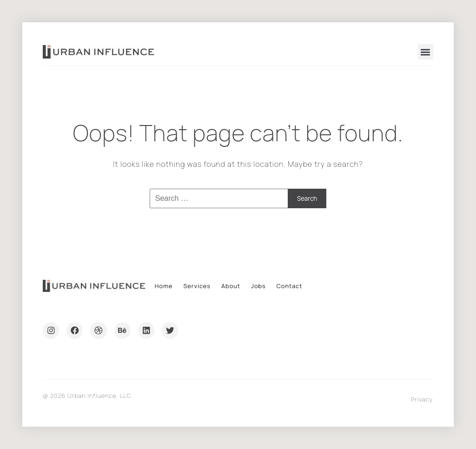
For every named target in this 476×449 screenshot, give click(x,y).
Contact (290, 286)
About (231, 286)
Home (164, 286)
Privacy (422, 399)
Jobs (258, 286)
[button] (426, 52)
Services (197, 286)
